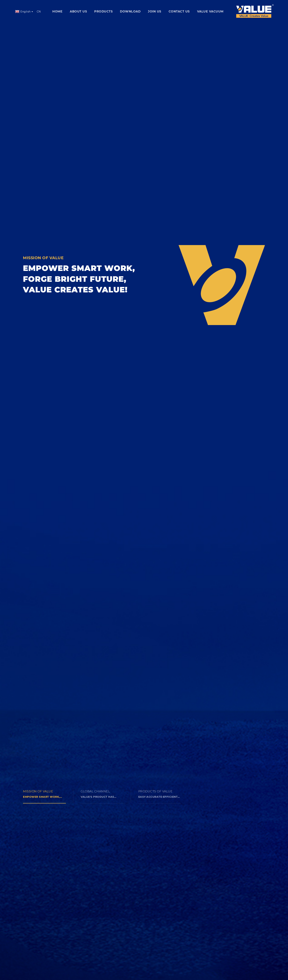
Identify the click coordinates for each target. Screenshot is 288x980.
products (103, 11)
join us (155, 11)
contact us (179, 11)
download (130, 11)
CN (39, 12)
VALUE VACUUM (210, 11)
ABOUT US (78, 11)
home (57, 11)
